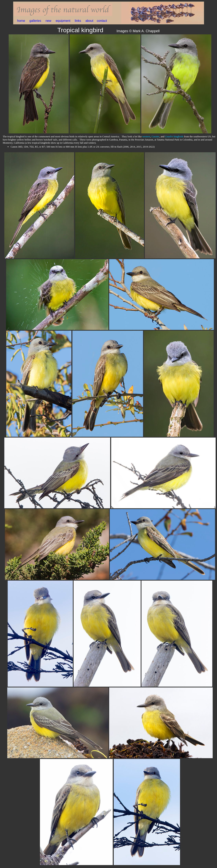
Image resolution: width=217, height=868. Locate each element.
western (146, 136)
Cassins (155, 136)
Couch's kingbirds (174, 136)
